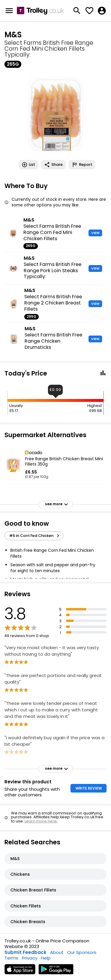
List (28, 165)
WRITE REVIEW (89, 788)
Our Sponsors (82, 952)
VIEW (95, 233)
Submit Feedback (25, 952)
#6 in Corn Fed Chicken (35, 536)
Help (46, 958)
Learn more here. (41, 821)
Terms (11, 958)
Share (53, 165)
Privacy (30, 958)
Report (82, 165)
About (57, 952)
